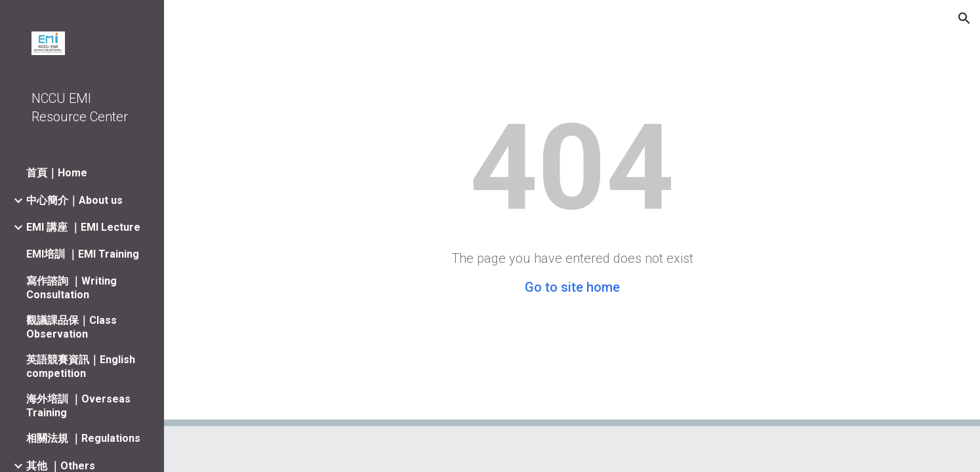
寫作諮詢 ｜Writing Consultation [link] (71, 288)
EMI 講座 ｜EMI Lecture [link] (83, 227)
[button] (964, 18)
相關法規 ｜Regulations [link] (83, 438)
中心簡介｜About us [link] (74, 200)
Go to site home (572, 287)
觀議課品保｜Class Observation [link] (71, 327)
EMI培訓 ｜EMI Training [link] (83, 254)
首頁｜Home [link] (57, 173)
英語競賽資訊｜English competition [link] (81, 366)
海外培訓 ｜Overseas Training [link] (78, 406)
